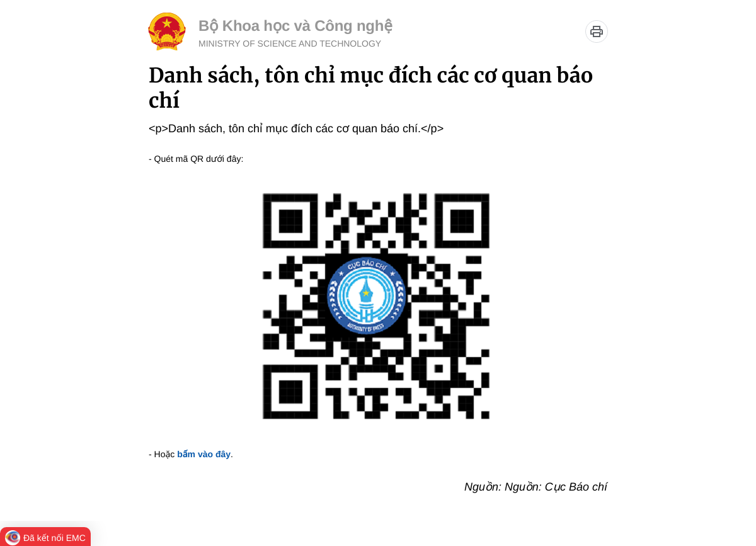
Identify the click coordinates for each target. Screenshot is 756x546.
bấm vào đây (204, 454)
